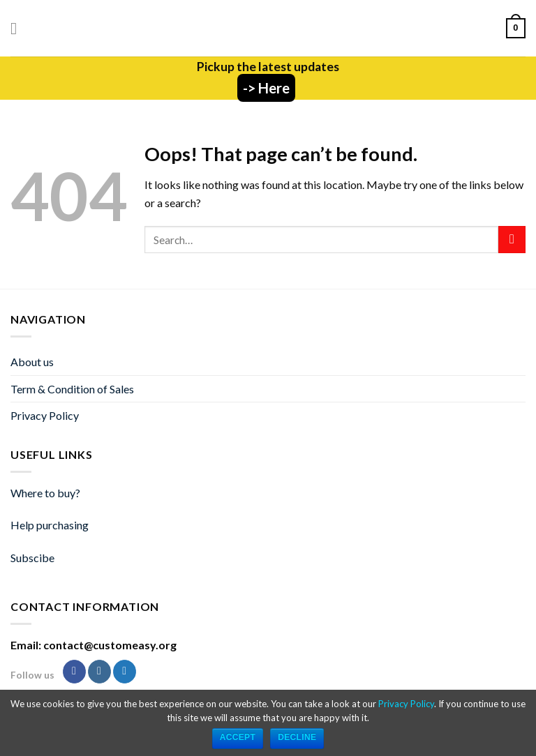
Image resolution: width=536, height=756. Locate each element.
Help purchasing (50, 525)
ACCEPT (238, 737)
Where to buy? (45, 493)
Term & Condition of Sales (72, 389)
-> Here (266, 88)
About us (32, 362)
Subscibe (32, 558)
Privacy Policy (45, 415)
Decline (297, 737)
